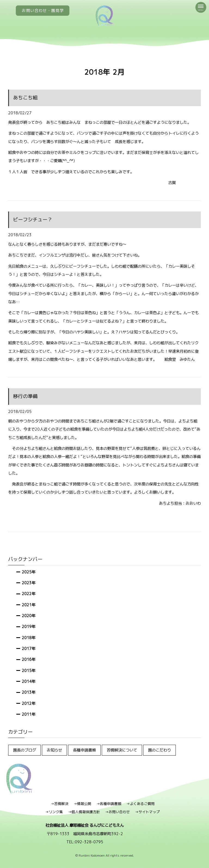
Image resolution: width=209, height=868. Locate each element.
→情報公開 (82, 804)
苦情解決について (122, 750)
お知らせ (54, 750)
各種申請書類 (84, 750)
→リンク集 (54, 812)
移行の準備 (25, 396)
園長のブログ (24, 750)
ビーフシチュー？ (33, 220)
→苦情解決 (59, 804)
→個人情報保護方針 (84, 812)
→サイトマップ (147, 812)
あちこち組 (25, 98)
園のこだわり (159, 750)
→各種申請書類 (109, 804)
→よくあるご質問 (140, 804)
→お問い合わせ (117, 812)
